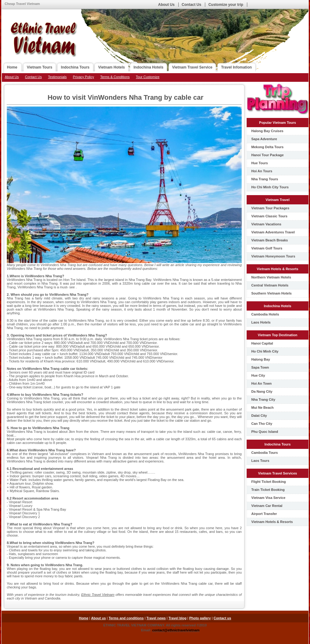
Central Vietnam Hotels (270, 285)
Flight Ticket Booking (269, 482)
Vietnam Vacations (266, 224)
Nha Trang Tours (265, 179)
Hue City (258, 375)
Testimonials (57, 77)
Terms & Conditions (115, 77)
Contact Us (191, 5)
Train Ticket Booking (268, 490)
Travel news (156, 618)
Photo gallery (200, 618)
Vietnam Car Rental (267, 506)
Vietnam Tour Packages (270, 208)
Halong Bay (261, 359)
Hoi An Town (261, 383)
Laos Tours (260, 461)
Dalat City (259, 416)
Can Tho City (262, 424)
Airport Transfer (264, 514)
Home (84, 618)
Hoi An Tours (262, 171)
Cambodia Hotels (265, 314)
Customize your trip (226, 5)
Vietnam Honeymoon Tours (273, 256)
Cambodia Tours (265, 453)
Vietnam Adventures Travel (273, 232)
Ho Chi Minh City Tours (270, 187)
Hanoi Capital (262, 343)
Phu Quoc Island (265, 432)
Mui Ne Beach (262, 408)
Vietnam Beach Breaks (270, 240)
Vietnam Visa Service (268, 498)
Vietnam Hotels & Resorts (272, 522)
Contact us (222, 618)
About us (99, 618)
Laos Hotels (261, 322)
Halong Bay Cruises (267, 131)
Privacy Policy (83, 77)
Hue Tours (260, 163)
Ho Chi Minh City (265, 351)
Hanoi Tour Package (268, 155)
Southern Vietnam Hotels (272, 293)
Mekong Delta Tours (267, 147)
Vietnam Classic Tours (269, 216)
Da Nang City (262, 391)
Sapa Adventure (264, 139)
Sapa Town (260, 367)
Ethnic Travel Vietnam (98, 595)
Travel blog (177, 618)
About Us (166, 5)
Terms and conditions (126, 618)
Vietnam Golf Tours (267, 248)
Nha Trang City (263, 399)
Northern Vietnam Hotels (271, 277)
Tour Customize (148, 77)
